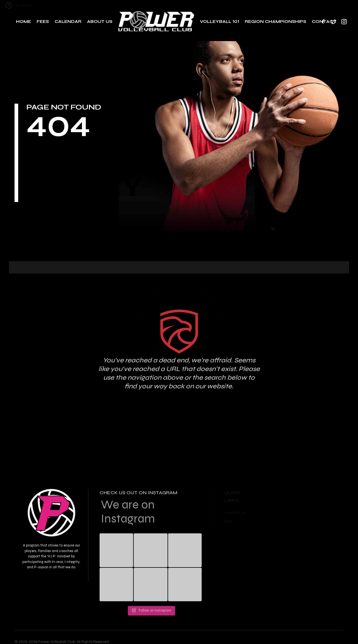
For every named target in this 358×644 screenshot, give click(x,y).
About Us (100, 22)
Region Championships (275, 22)
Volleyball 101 (220, 22)
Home (23, 22)
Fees (43, 22)
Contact (324, 22)
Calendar (68, 22)
